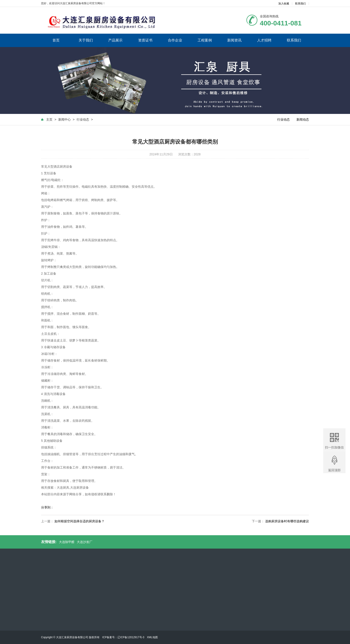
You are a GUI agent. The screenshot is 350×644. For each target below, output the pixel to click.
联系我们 (300, 4)
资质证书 (145, 40)
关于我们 (86, 40)
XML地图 (152, 637)
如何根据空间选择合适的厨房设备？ (79, 522)
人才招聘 (264, 40)
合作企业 (175, 40)
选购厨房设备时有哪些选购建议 (287, 522)
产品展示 (115, 40)
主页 (49, 120)
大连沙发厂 (85, 542)
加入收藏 (284, 4)
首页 (56, 40)
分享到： (47, 508)
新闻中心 (64, 120)
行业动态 (83, 120)
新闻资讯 (234, 40)
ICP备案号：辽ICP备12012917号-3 (123, 637)
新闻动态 (303, 120)
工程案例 (205, 40)
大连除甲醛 (67, 542)
